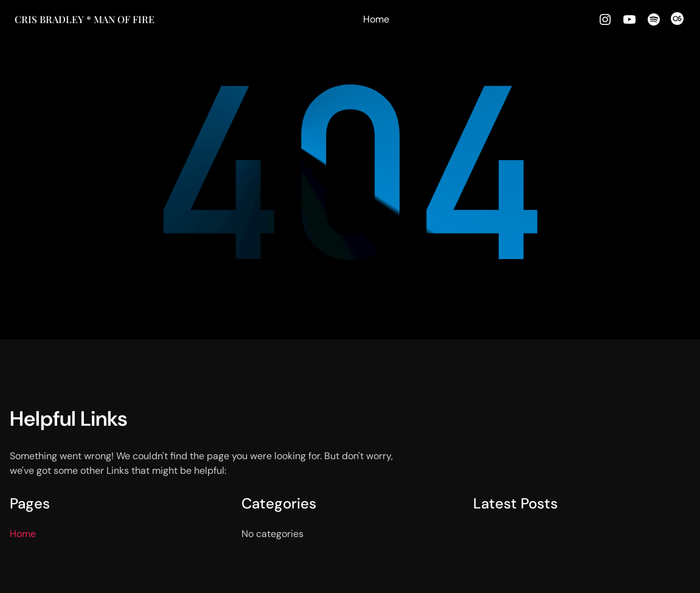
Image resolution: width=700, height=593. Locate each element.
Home (376, 19)
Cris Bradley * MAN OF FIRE (85, 19)
